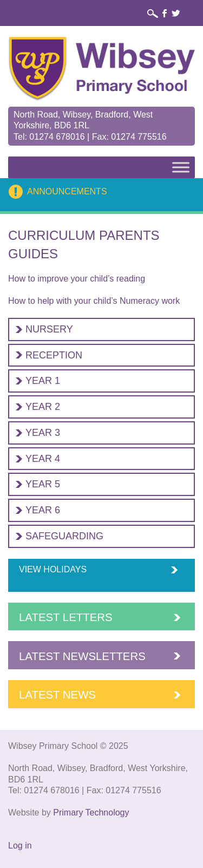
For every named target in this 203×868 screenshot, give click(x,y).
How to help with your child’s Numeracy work (94, 301)
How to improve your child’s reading (77, 279)
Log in (20, 846)
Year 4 (43, 459)
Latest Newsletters (82, 656)
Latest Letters (66, 617)
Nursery (49, 329)
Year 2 (43, 407)
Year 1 (43, 381)
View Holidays (53, 569)
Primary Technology (91, 812)
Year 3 (43, 433)
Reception (54, 355)
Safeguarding (64, 536)
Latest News (57, 695)
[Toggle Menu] (181, 167)
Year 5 (43, 484)
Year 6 (43, 510)
